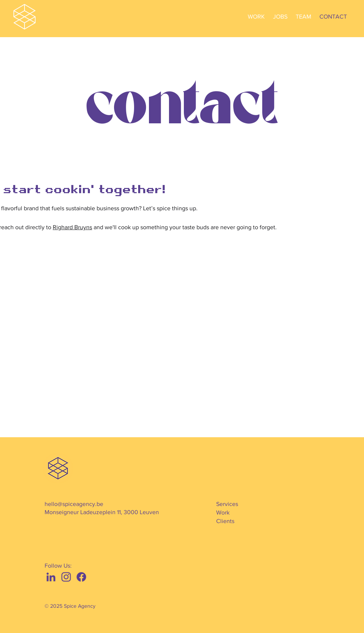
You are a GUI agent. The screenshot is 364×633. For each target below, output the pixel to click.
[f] (81, 577)
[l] (51, 577)
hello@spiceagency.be (74, 504)
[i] (66, 577)
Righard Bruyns (72, 227)
